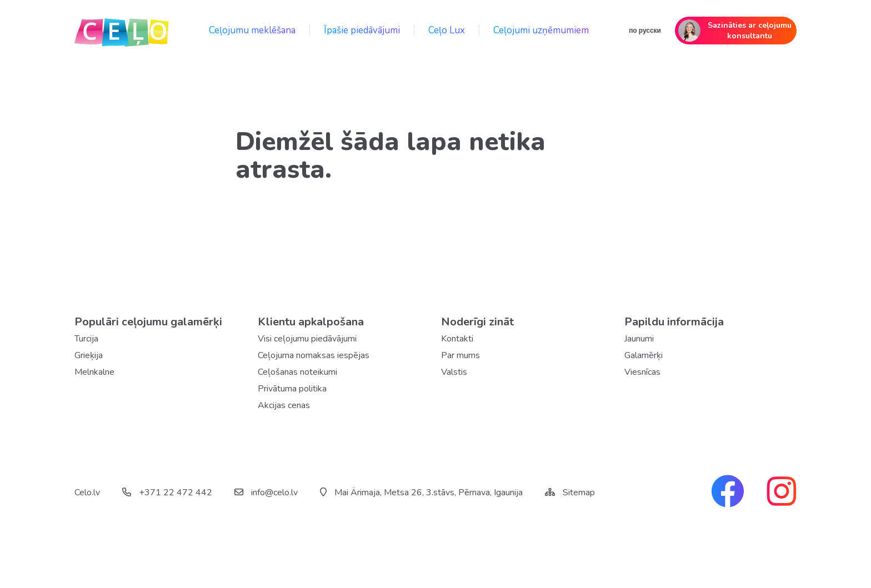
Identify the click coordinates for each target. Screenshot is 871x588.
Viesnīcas (642, 372)
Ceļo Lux (447, 30)
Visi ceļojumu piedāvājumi (307, 339)
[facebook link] (728, 492)
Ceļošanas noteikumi (297, 372)
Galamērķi (644, 355)
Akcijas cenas (284, 405)
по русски (645, 31)
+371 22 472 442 (167, 492)
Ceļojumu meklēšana (252, 30)
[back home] (122, 31)
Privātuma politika (292, 389)
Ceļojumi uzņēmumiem (541, 30)
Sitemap (579, 492)
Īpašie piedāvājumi (362, 30)
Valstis (454, 372)
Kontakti (457, 339)
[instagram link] (782, 492)
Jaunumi (639, 339)
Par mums (460, 355)
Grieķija (89, 355)
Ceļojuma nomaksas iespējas (314, 355)
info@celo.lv (266, 492)
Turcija (86, 339)
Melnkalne (94, 372)
